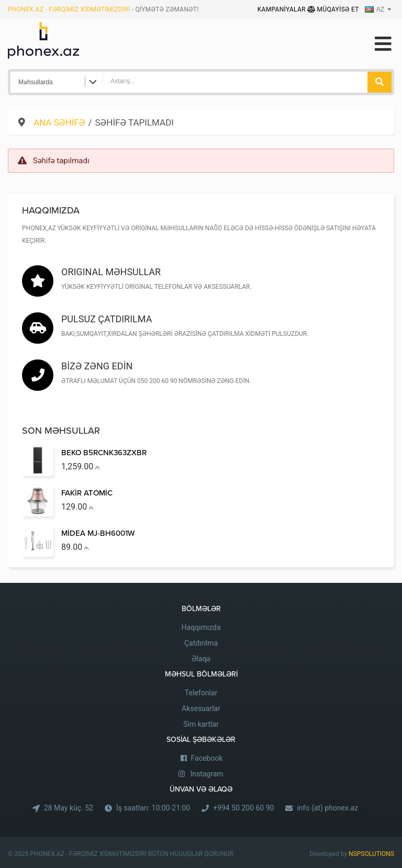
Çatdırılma (201, 643)
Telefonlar (201, 693)
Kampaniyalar (282, 9)
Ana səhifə (59, 122)
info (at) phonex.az (327, 808)
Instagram (206, 774)
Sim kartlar (201, 724)
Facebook (207, 758)
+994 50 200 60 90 (243, 808)
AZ (375, 9)
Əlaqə (201, 659)
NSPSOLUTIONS (371, 854)
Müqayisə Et (333, 9)
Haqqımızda (201, 627)
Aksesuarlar (201, 708)
